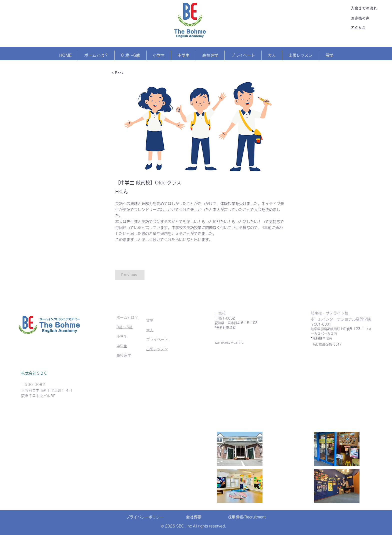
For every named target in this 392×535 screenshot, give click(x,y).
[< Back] (128, 73)
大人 (150, 330)
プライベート (157, 340)
